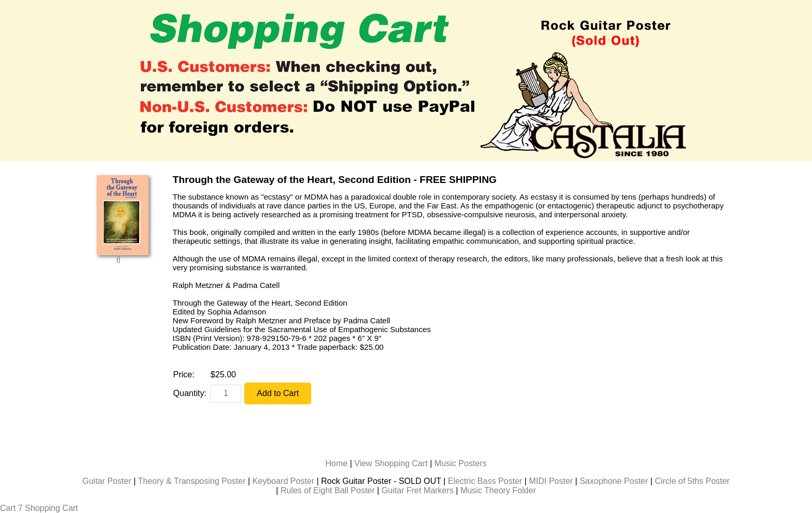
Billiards (382, 508)
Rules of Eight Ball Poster (328, 490)
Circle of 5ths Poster (692, 481)
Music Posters (460, 463)
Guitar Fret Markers (417, 490)
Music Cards (426, 508)
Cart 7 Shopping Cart (39, 508)
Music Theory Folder (498, 490)
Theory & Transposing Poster (192, 481)
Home (336, 463)
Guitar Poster (107, 481)
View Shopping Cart (391, 463)
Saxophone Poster (614, 481)
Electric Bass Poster (485, 481)
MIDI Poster (551, 481)
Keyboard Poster (283, 481)
